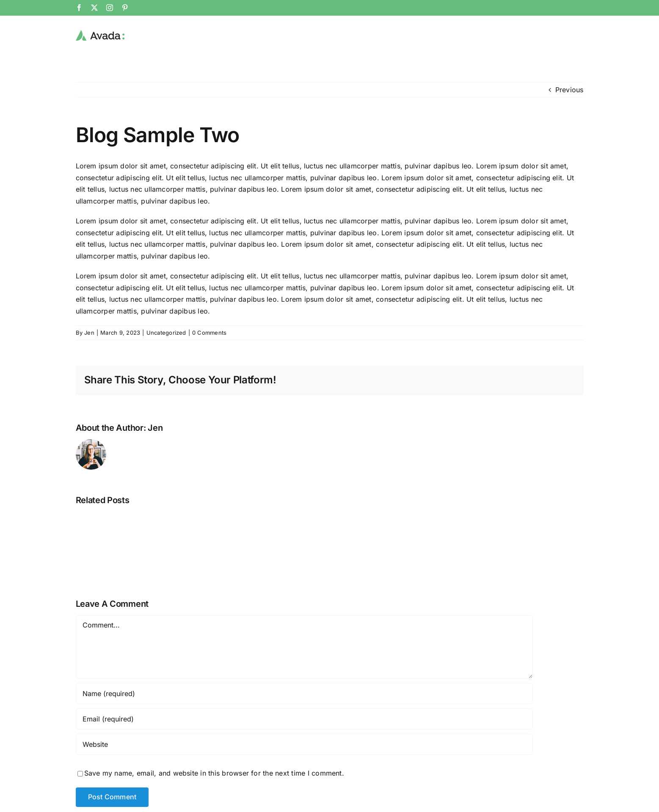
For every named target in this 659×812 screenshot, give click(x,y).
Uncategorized (166, 332)
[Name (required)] (304, 693)
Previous (569, 89)
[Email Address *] (583, 738)
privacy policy (611, 801)
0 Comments (209, 332)
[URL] (304, 744)
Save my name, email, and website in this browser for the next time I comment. (214, 773)
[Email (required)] (304, 718)
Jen (89, 332)
